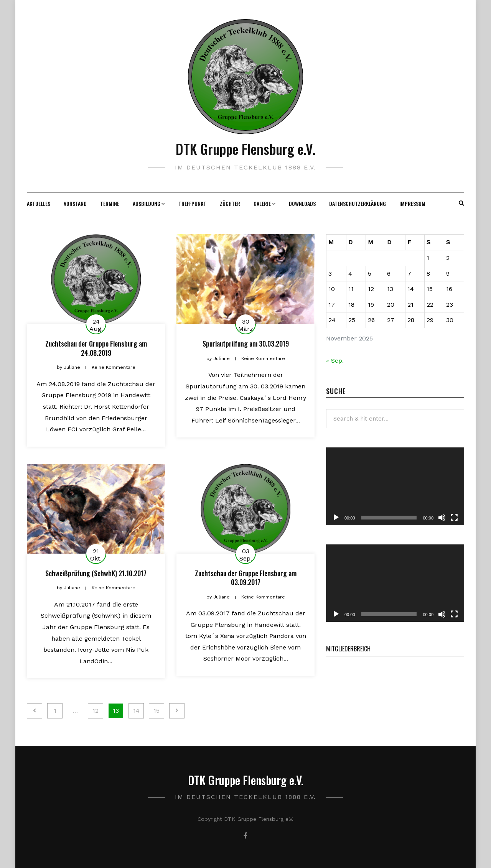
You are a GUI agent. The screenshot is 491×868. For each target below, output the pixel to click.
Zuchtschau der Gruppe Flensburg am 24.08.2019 (96, 348)
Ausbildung (147, 203)
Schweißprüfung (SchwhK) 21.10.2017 (96, 573)
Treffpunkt (192, 203)
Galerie (262, 203)
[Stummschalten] (442, 518)
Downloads (302, 203)
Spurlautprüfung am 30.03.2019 (246, 344)
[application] (395, 486)
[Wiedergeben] (336, 518)
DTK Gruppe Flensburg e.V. (245, 149)
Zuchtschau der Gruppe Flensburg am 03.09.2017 (246, 578)
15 (157, 711)
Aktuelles (39, 203)
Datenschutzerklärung (358, 203)
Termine (110, 203)
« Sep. (335, 361)
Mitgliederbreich (348, 649)
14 (136, 711)
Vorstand (75, 203)
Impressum (412, 203)
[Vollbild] (454, 518)
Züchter (230, 203)
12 (96, 711)
